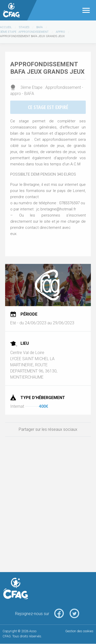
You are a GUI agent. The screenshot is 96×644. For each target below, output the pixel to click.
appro (60, 32)
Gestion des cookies (79, 631)
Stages (24, 27)
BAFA (40, 27)
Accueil (6, 27)
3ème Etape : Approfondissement (24, 32)
